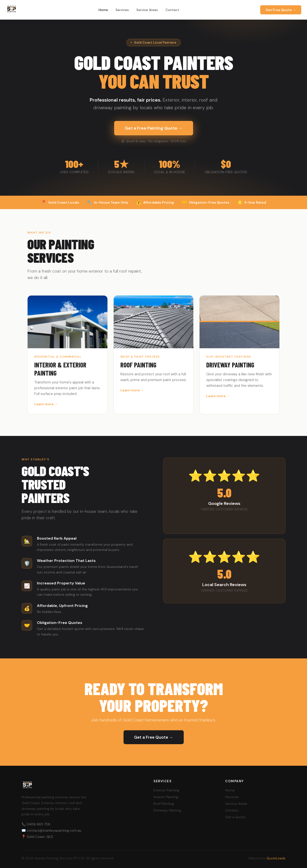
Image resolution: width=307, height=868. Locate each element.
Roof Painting (164, 804)
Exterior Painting (166, 790)
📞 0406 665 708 (36, 824)
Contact (172, 10)
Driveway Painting (167, 810)
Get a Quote (235, 817)
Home (103, 10)
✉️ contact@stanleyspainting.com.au (51, 830)
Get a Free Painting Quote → (154, 128)
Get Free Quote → (281, 10)
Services (122, 10)
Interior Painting (166, 797)
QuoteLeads (276, 858)
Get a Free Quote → (154, 737)
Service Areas (147, 10)
